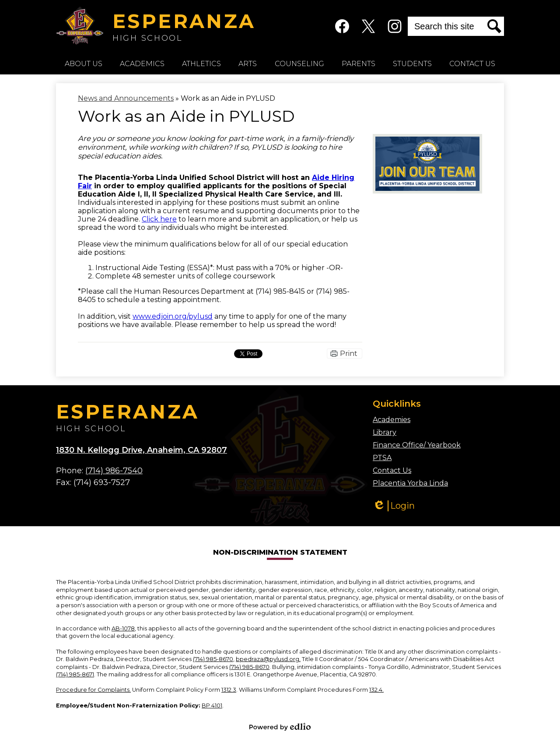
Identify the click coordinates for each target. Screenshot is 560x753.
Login (394, 506)
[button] (84, 63)
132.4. (376, 690)
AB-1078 (123, 628)
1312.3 (229, 690)
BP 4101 (212, 705)
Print (349, 354)
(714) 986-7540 (114, 471)
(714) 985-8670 (213, 659)
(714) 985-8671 (75, 674)
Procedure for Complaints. (93, 690)
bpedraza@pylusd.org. (268, 659)
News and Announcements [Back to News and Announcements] (126, 98)
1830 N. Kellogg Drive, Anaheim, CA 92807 (142, 450)
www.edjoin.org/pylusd (173, 316)
